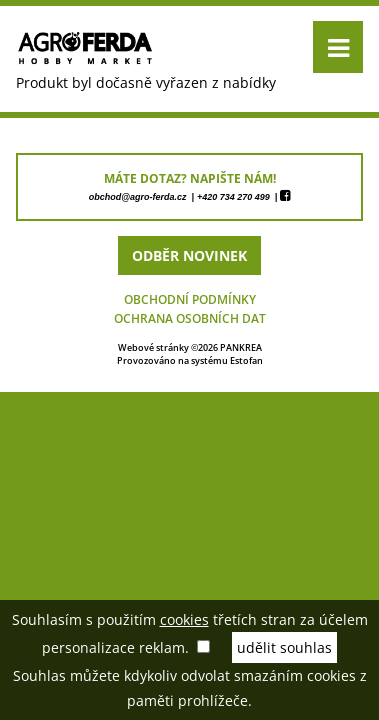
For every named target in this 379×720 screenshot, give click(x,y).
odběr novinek (189, 255)
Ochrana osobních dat (190, 318)
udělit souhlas (284, 647)
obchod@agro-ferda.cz (138, 197)
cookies (184, 619)
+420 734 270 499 (233, 197)
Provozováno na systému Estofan (190, 360)
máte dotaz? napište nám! (190, 178)
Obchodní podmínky (190, 299)
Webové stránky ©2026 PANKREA (190, 347)
